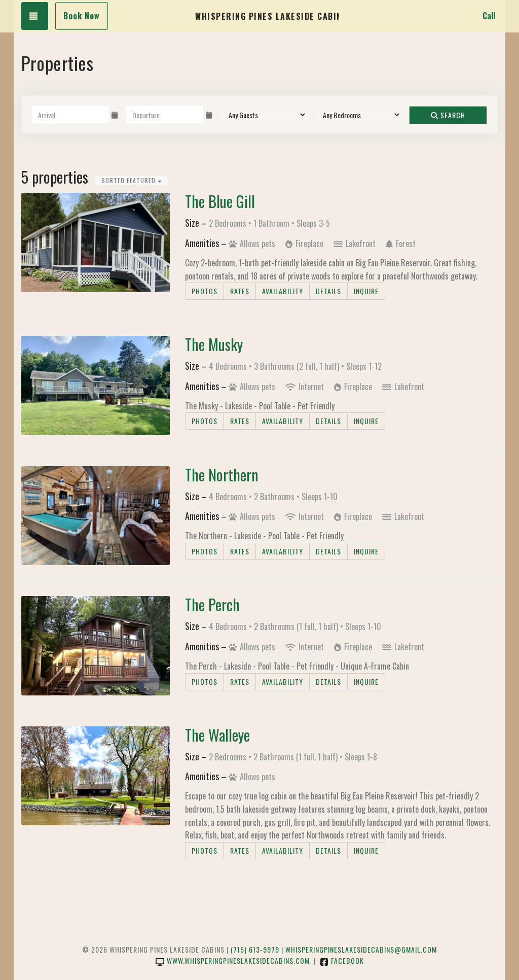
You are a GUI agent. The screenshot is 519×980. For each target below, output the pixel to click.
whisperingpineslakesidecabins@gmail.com (361, 949)
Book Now (82, 16)
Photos (205, 291)
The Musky (214, 344)
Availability (283, 291)
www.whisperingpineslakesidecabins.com (233, 960)
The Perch (212, 604)
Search (448, 115)
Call (489, 16)
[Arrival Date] (70, 115)
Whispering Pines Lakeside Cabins (267, 16)
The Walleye (217, 735)
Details (328, 291)
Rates (240, 291)
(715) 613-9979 (255, 949)
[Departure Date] (165, 115)
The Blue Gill (220, 201)
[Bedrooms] (358, 115)
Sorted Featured (132, 180)
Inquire (366, 291)
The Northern (222, 475)
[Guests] (264, 115)
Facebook (342, 960)
